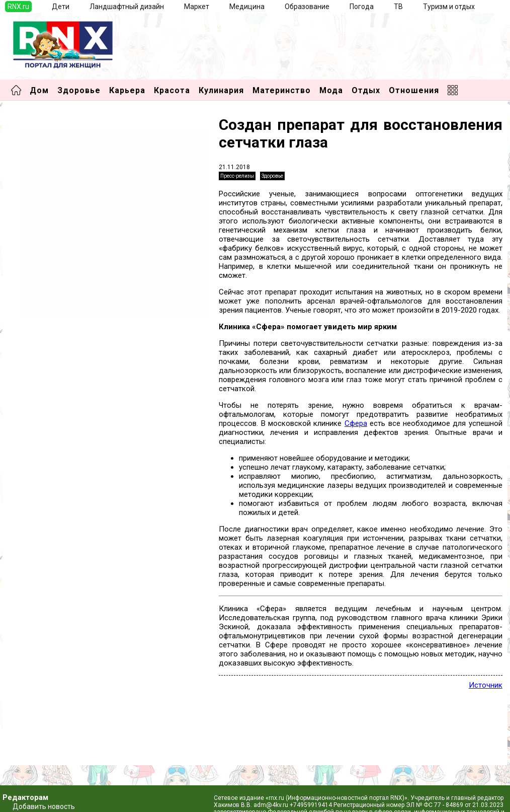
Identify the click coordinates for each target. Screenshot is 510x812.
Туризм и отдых (449, 7)
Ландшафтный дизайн (127, 7)
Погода (362, 7)
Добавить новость (44, 806)
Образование (307, 7)
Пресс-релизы (237, 176)
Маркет (197, 7)
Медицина (247, 7)
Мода (331, 90)
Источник (486, 685)
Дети (61, 7)
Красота (172, 90)
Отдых (366, 90)
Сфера (356, 423)
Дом (39, 90)
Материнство (282, 90)
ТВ (398, 7)
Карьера (127, 90)
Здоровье (79, 90)
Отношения (414, 90)
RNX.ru (18, 7)
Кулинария (221, 90)
